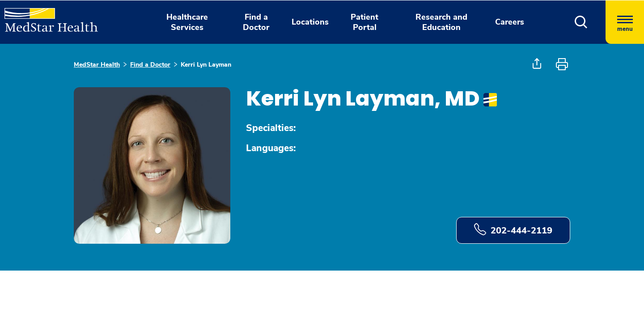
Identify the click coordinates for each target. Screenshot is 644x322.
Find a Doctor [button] (256, 22)
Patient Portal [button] (364, 22)
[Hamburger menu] (625, 22)
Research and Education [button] (441, 22)
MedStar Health (97, 65)
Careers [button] (510, 22)
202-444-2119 (513, 230)
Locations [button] (310, 22)
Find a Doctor (150, 65)
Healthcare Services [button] (187, 22)
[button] (581, 22)
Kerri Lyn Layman (206, 65)
